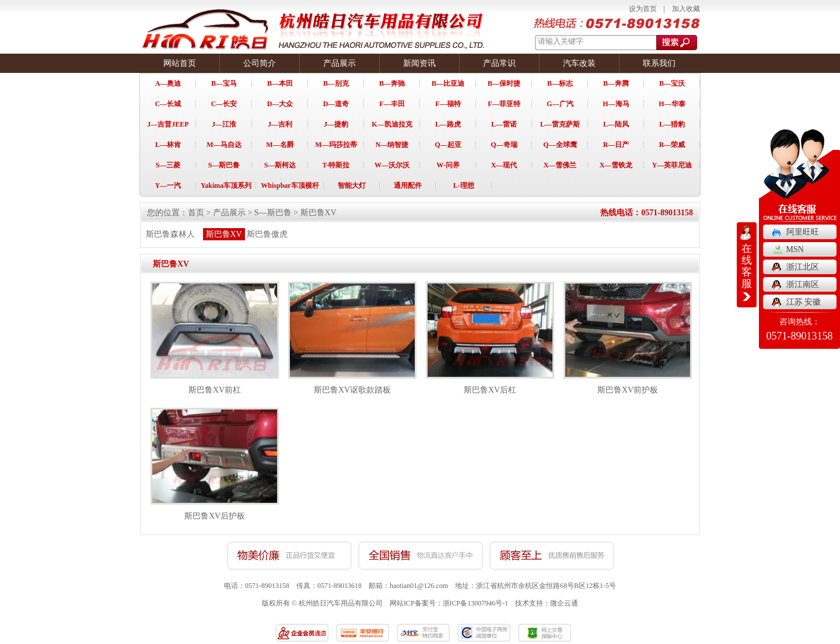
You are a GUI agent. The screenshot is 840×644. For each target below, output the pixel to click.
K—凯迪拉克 (392, 124)
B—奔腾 (616, 83)
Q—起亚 (448, 145)
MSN (795, 249)
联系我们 (659, 63)
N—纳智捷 (392, 145)
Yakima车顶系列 (226, 185)
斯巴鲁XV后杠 (490, 390)
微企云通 (564, 603)
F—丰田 (392, 104)
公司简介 (260, 63)
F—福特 (448, 104)
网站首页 (180, 63)
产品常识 (499, 63)
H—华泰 (672, 104)
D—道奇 (336, 104)
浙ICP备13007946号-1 (476, 603)
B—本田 (280, 83)
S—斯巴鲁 (224, 165)
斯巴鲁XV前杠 (215, 390)
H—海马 (616, 104)
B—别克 (336, 83)
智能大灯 (352, 185)
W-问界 (448, 165)
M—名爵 (280, 145)
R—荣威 (672, 145)
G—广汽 (560, 104)
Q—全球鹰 (560, 145)
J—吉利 (280, 124)
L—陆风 (616, 124)
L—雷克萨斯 (560, 124)
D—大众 (280, 104)
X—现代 (504, 165)
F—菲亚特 (504, 104)
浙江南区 (803, 284)
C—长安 (224, 104)
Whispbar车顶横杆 (290, 185)
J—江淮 (224, 124)
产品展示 (339, 63)
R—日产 (616, 145)
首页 (196, 213)
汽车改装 (579, 63)
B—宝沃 (672, 83)
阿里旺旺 (803, 232)
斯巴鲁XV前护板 (628, 390)
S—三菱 (168, 165)
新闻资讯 (419, 63)
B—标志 (560, 83)
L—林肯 (168, 145)
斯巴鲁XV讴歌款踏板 (352, 390)
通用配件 (408, 185)
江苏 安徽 (804, 302)
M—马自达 (224, 145)
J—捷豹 (336, 124)
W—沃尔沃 (392, 165)
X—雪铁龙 (616, 165)
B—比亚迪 (448, 83)
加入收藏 (686, 9)
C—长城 (168, 104)
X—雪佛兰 (560, 165)
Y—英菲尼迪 (672, 165)
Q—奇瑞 (504, 145)
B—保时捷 (504, 83)
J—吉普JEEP (168, 124)
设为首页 (643, 9)
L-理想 (464, 185)
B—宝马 (224, 83)
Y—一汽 (168, 185)
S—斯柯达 (280, 165)
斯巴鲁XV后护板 (215, 516)
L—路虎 (448, 124)
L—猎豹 (672, 124)
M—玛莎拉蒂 (336, 145)
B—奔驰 (392, 83)
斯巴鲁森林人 (170, 234)
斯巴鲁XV (318, 213)
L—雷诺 (504, 124)
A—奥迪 (168, 83)
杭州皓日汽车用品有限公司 (341, 603)
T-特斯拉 (336, 165)
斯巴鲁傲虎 (267, 234)
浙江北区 (803, 267)
